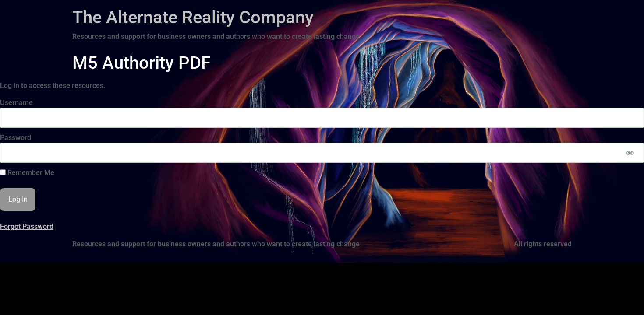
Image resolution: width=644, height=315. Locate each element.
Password (16, 138)
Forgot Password (27, 226)
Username (16, 103)
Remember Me (27, 173)
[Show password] (630, 153)
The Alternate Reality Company (193, 17)
